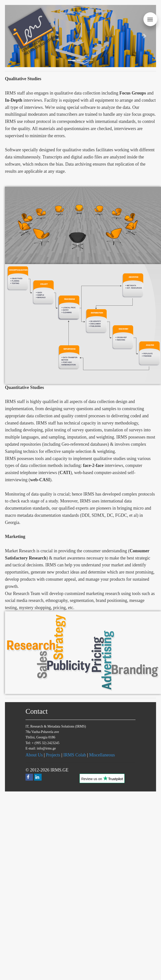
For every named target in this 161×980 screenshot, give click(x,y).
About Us (34, 755)
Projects (53, 755)
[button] (145, 36)
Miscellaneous (102, 755)
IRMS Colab (75, 755)
